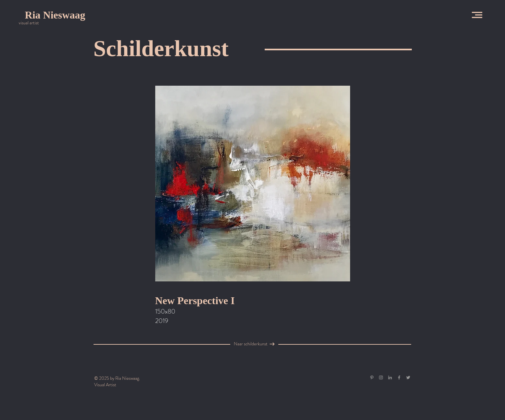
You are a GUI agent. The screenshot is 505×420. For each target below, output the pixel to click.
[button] (477, 15)
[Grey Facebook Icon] (399, 377)
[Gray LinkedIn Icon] (390, 377)
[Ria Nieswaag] (55, 15)
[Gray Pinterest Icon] (372, 377)
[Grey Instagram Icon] (381, 377)
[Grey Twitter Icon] (408, 377)
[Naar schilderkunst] (251, 344)
